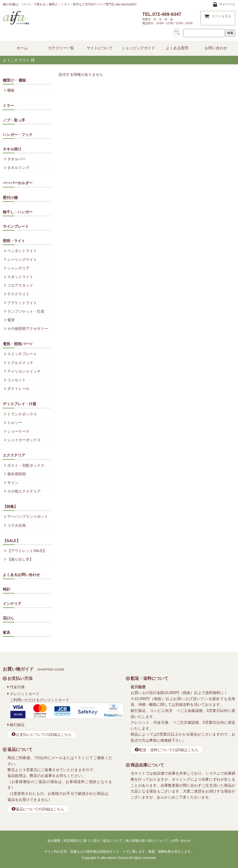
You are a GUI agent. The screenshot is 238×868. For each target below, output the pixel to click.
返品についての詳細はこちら (40, 809)
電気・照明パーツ (18, 344)
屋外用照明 (17, 474)
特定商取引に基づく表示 (82, 841)
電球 (11, 320)
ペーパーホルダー (18, 183)
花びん (8, 618)
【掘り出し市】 (20, 559)
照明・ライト (14, 241)
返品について (112, 841)
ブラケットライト (22, 303)
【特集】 (10, 507)
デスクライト (18, 294)
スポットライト (20, 277)
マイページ (227, 4)
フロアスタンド (20, 285)
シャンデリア (18, 268)
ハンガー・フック (18, 135)
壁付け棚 (10, 198)
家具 (7, 633)
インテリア (12, 604)
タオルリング (18, 168)
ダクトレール (18, 389)
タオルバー (17, 159)
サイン (13, 483)
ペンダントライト (22, 251)
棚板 (11, 90)
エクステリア (14, 455)
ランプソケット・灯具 (26, 311)
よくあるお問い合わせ (21, 575)
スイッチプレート (22, 354)
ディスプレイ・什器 (20, 404)
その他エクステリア (24, 491)
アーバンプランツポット (28, 517)
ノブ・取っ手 (14, 120)
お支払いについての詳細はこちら (44, 735)
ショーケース (18, 431)
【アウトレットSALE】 (27, 551)
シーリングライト (22, 260)
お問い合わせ (181, 841)
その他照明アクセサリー (28, 329)
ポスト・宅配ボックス (26, 465)
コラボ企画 (17, 525)
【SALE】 (12, 541)
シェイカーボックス (24, 440)
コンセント (17, 380)
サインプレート (16, 226)
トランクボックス (22, 414)
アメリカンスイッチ (24, 371)
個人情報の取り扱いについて (147, 841)
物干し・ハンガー (18, 212)
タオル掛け (12, 149)
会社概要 (54, 841)
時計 (7, 589)
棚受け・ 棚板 (14, 80)
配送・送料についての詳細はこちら (169, 750)
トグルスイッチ (20, 363)
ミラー (8, 106)
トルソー (15, 423)
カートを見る (221, 16)
